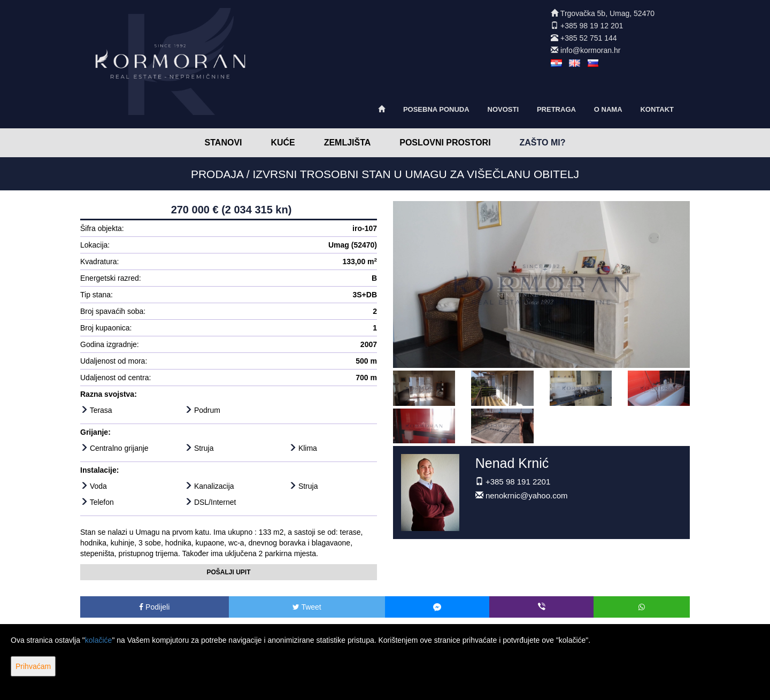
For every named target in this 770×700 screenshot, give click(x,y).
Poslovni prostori (445, 143)
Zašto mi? (543, 143)
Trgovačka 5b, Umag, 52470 (607, 13)
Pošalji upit (228, 572)
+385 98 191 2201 (518, 482)
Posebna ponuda (436, 109)
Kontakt (657, 109)
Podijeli (154, 607)
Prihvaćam (33, 666)
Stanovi (224, 143)
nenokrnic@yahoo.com (527, 495)
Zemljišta (348, 143)
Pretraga (556, 109)
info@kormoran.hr (590, 50)
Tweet (307, 607)
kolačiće (99, 640)
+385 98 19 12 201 (592, 26)
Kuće (283, 143)
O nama (608, 109)
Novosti (503, 109)
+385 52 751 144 (589, 38)
